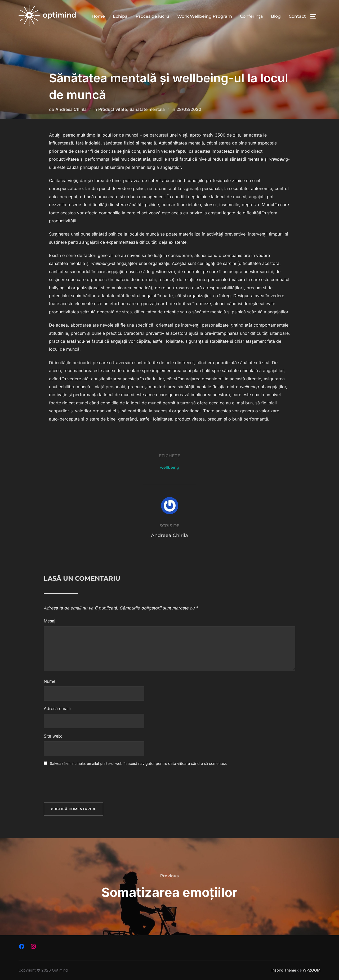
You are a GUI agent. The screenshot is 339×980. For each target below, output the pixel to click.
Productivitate (113, 109)
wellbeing (170, 467)
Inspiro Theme (284, 970)
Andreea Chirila (71, 109)
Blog (276, 16)
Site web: (53, 736)
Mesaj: (50, 621)
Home (98, 16)
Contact (297, 16)
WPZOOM (312, 970)
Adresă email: (57, 708)
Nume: (50, 681)
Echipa (120, 16)
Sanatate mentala (147, 109)
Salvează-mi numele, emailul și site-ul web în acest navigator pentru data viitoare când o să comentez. (139, 763)
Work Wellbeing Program (205, 16)
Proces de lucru (152, 16)
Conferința (251, 16)
